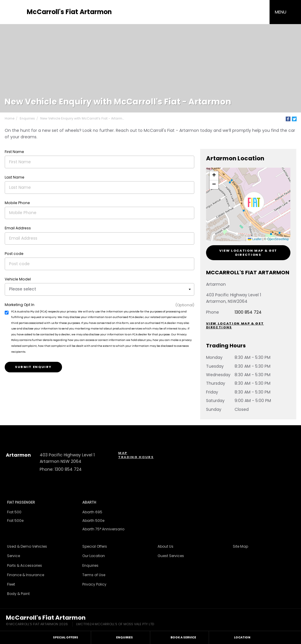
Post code (14, 254)
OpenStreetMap (278, 239)
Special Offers (95, 546)
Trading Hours (136, 457)
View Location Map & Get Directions (248, 252)
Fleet (11, 584)
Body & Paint (18, 594)
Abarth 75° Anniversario (103, 529)
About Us (165, 546)
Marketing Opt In (20, 305)
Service (14, 556)
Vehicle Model (18, 279)
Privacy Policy (94, 584)
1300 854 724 (248, 312)
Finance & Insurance (26, 575)
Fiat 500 (14, 512)
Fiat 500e (15, 521)
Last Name (15, 177)
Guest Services (171, 556)
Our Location (94, 556)
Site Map (240, 546)
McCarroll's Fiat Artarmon (69, 12)
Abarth (89, 502)
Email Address (18, 228)
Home (10, 118)
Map (123, 453)
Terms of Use (94, 575)
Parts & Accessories (25, 565)
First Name (14, 152)
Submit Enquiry (33, 367)
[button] (254, 203)
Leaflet (255, 239)
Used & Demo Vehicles (27, 546)
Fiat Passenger (21, 502)
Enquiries (27, 118)
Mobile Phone (17, 203)
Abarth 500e (93, 521)
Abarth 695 (92, 512)
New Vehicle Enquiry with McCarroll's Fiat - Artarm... (82, 118)
